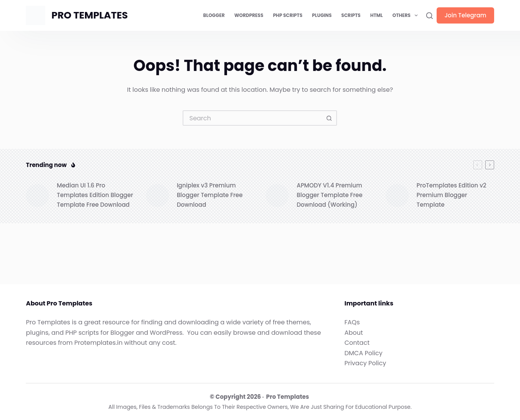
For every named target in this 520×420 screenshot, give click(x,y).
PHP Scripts (288, 15)
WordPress (249, 15)
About (354, 333)
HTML (377, 15)
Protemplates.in (99, 343)
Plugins (322, 15)
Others (407, 15)
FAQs (352, 322)
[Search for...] (252, 118)
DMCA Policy (363, 353)
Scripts (351, 15)
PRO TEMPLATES (90, 15)
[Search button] (329, 118)
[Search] (429, 16)
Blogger (214, 15)
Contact (357, 343)
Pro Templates (287, 397)
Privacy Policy (365, 363)
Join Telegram (465, 15)
